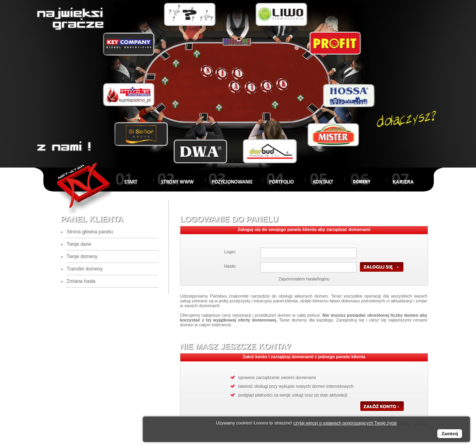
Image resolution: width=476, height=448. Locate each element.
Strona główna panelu (90, 232)
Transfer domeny (85, 269)
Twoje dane (79, 244)
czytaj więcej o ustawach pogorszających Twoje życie (345, 423)
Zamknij (450, 434)
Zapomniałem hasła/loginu (304, 279)
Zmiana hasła (81, 281)
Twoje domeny (82, 257)
